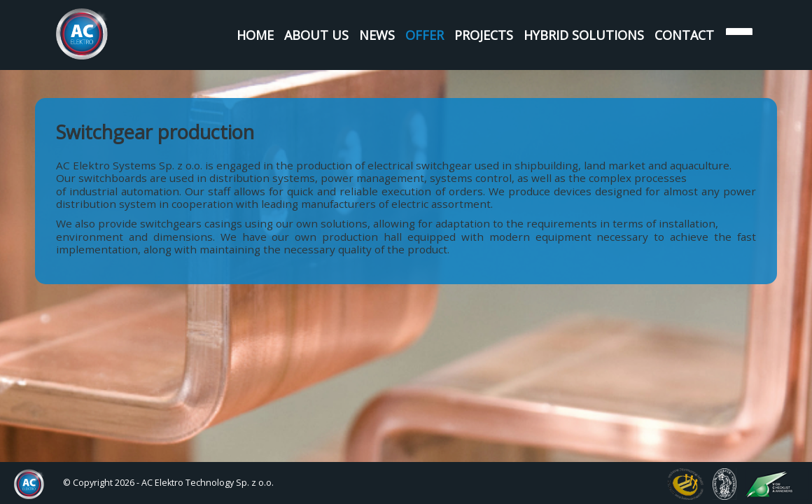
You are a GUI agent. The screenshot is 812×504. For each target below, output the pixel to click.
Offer (425, 35)
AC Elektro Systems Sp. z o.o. (82, 34)
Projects (484, 35)
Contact (684, 35)
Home (255, 35)
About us (316, 35)
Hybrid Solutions (584, 35)
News (377, 35)
